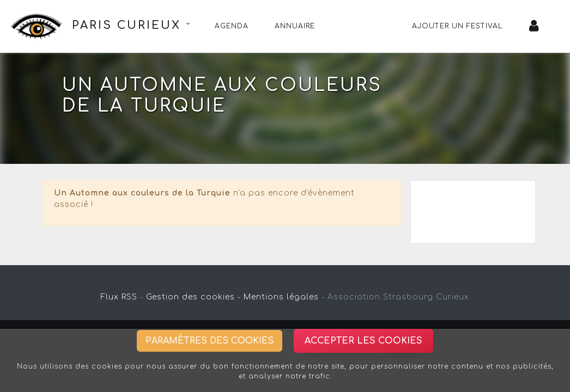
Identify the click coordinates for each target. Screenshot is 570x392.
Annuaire (295, 26)
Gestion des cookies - (193, 297)
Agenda (232, 26)
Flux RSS (119, 297)
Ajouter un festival (457, 26)
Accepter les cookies (363, 341)
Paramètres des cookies (210, 341)
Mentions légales (281, 297)
